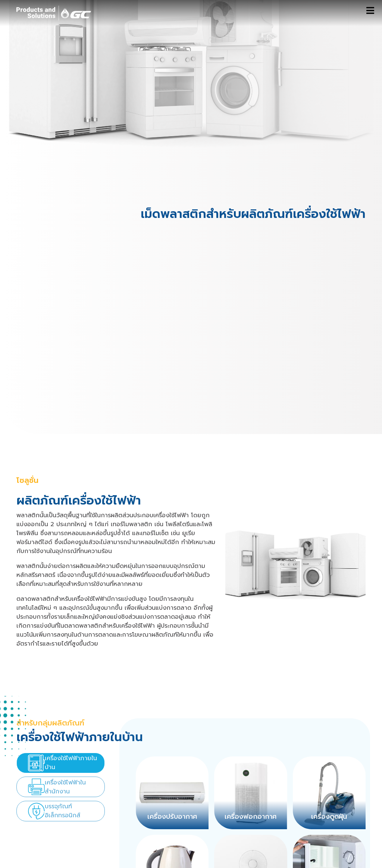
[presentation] (61, 763)
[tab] (61, 763)
